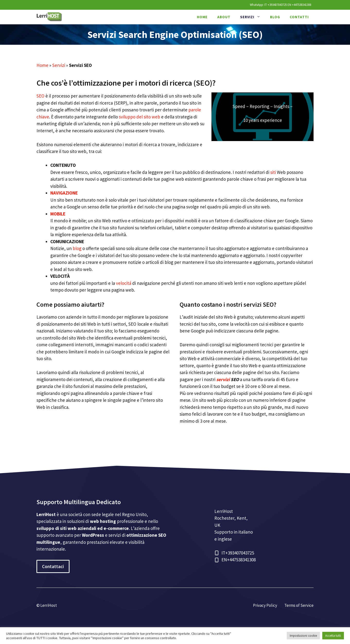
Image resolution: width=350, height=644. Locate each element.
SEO (40, 96)
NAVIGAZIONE (64, 193)
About (224, 17)
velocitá (124, 283)
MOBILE (58, 214)
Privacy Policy (265, 605)
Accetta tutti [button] (333, 636)
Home (202, 17)
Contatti (299, 17)
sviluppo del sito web (140, 117)
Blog (275, 17)
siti (273, 172)
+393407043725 (240, 553)
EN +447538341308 (299, 5)
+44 (230, 560)
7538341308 (245, 560)
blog (77, 248)
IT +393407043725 (276, 5)
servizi (223, 379)
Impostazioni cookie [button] (303, 636)
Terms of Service (299, 605)
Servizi (253, 17)
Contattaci (53, 566)
